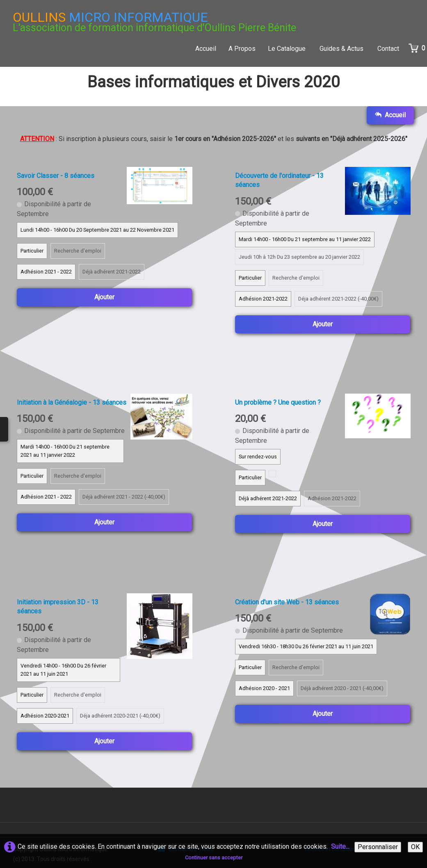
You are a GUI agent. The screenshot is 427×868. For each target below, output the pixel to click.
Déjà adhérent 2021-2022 (112, 272)
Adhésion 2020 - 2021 (264, 688)
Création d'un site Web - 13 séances (287, 602)
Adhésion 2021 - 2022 (46, 272)
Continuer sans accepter (214, 858)
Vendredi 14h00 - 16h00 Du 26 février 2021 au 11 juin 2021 (63, 670)
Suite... (340, 846)
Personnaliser (378, 847)
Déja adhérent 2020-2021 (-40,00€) (120, 716)
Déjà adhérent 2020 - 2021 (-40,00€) (342, 688)
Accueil (206, 49)
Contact (388, 49)
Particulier (32, 251)
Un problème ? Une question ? (278, 402)
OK (415, 847)
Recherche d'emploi (78, 251)
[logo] (154, 22)
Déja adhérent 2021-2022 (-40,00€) (338, 299)
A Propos (242, 49)
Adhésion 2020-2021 (45, 716)
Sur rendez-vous (258, 457)
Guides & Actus (342, 49)
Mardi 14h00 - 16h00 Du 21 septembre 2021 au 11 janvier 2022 (65, 451)
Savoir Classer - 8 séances (56, 176)
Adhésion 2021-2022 (263, 299)
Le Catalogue (288, 49)
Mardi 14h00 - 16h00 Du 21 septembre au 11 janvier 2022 (305, 239)
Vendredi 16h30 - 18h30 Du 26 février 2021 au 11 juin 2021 (306, 646)
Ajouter (104, 297)
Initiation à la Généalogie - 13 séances (72, 402)
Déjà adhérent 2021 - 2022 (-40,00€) (124, 497)
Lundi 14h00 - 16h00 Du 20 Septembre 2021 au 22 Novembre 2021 (97, 230)
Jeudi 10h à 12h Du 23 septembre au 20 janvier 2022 (299, 257)
